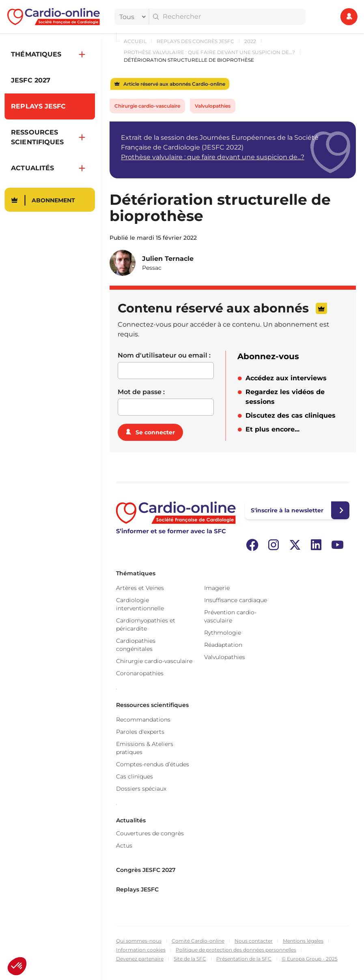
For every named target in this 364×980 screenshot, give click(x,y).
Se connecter (155, 432)
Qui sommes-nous (139, 941)
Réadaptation (223, 645)
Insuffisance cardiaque (236, 600)
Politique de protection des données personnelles (236, 950)
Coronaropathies (140, 673)
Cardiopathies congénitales (136, 645)
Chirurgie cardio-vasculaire (147, 106)
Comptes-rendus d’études (153, 764)
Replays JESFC (137, 889)
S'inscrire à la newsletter (287, 510)
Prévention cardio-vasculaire (230, 616)
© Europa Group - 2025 (310, 959)
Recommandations (143, 720)
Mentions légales (303, 941)
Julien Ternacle (168, 259)
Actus (124, 846)
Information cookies (141, 950)
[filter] (131, 17)
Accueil (135, 41)
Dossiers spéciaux (141, 789)
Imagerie (217, 588)
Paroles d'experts (140, 732)
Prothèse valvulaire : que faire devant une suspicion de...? (209, 52)
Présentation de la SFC (244, 959)
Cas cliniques (135, 776)
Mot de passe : (141, 392)
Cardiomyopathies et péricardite (146, 624)
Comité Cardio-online (198, 941)
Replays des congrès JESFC (195, 41)
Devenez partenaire (140, 959)
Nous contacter (254, 941)
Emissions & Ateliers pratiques (145, 748)
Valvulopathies (213, 106)
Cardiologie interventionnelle (140, 604)
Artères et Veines (140, 588)
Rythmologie (223, 633)
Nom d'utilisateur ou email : (164, 355)
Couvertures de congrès (150, 833)
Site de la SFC (190, 959)
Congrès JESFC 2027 (146, 870)
